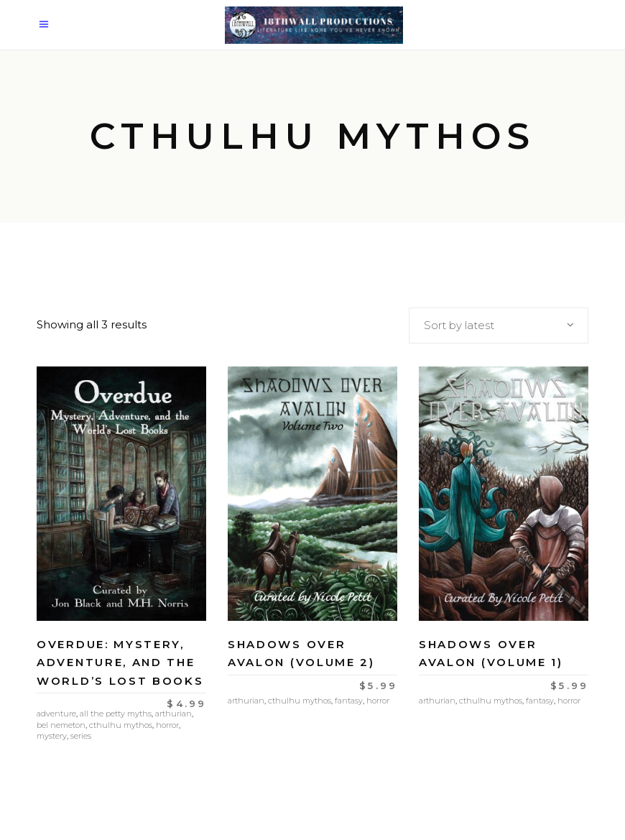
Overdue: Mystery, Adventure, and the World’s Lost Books (120, 663)
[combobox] (499, 326)
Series (81, 736)
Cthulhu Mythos (121, 725)
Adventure (56, 714)
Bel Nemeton (61, 725)
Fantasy (349, 701)
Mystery (52, 736)
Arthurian (173, 714)
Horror (167, 725)
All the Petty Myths (116, 714)
